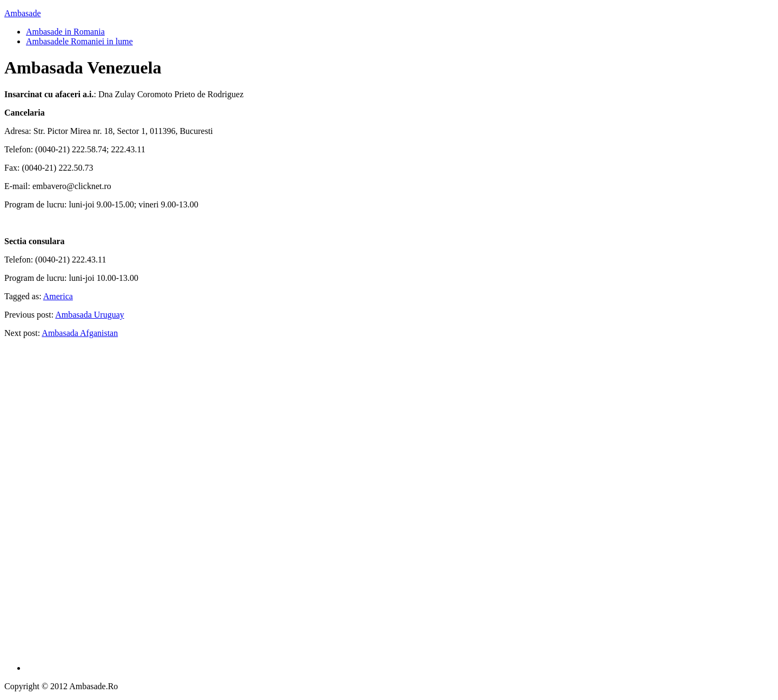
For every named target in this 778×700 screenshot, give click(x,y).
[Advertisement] (400, 509)
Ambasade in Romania (65, 32)
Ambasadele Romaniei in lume (79, 41)
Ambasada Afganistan (80, 333)
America (58, 296)
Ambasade (23, 13)
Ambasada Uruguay (90, 315)
